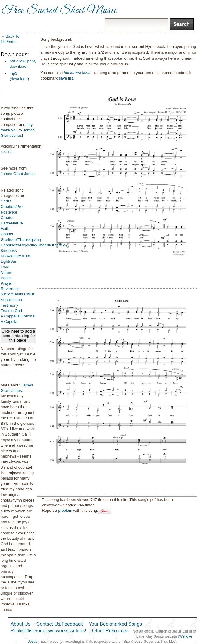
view (21, 61)
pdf (12, 61)
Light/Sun (9, 261)
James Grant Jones (18, 174)
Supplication (11, 300)
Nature (6, 272)
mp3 (13, 73)
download (18, 66)
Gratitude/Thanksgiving (21, 240)
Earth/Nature (12, 223)
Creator (7, 218)
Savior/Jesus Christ (17, 294)
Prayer (6, 283)
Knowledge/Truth (15, 256)
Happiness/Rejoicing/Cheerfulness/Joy (34, 245)
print (31, 61)
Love (5, 267)
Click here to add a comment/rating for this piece (18, 336)
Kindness (9, 250)
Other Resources (110, 631)
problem (65, 510)
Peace (6, 278)
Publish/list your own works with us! (48, 631)
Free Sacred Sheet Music (59, 11)
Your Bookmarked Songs (115, 624)
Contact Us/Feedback (60, 624)
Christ (6, 201)
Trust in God (11, 311)
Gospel (7, 234)
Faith (5, 228)
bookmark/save (77, 73)
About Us (20, 624)
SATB (6, 152)
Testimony (9, 305)
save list (66, 78)
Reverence (10, 289)
